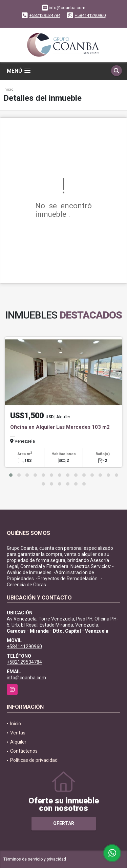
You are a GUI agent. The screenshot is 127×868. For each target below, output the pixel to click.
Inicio (8, 89)
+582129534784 (45, 15)
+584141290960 (90, 15)
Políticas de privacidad (34, 760)
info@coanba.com (26, 678)
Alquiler (18, 742)
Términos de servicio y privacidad (35, 859)
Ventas (18, 733)
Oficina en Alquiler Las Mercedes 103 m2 (60, 427)
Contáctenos (24, 751)
